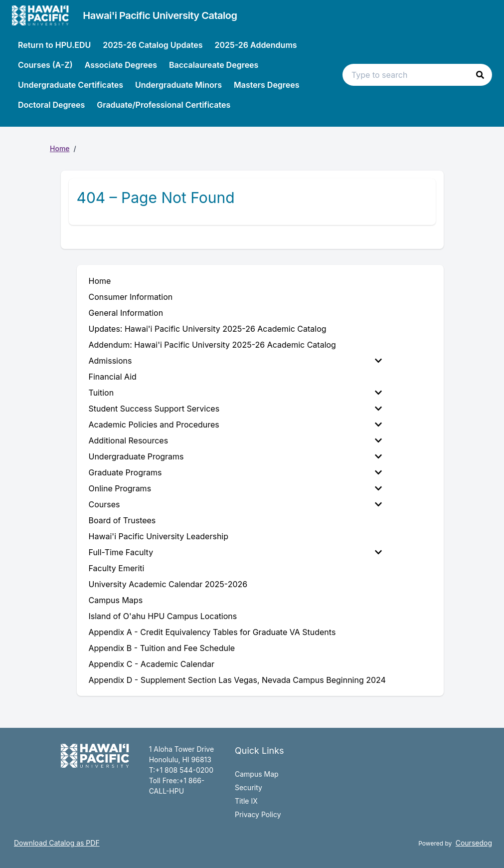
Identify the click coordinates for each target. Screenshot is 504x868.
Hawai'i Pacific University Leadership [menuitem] (159, 536)
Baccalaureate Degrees (214, 65)
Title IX (246, 801)
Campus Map (257, 774)
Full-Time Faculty (235, 552)
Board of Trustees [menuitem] (122, 520)
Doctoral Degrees (51, 105)
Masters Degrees (267, 85)
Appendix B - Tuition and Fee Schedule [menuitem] (162, 648)
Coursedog (474, 843)
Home (60, 148)
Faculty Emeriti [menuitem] (117, 568)
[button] (480, 75)
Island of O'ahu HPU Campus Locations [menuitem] (163, 616)
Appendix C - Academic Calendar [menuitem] (152, 664)
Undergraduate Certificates (71, 85)
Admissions (235, 361)
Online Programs (235, 488)
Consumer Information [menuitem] (131, 297)
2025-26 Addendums (255, 45)
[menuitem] (237, 361)
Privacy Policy (258, 814)
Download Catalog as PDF (57, 843)
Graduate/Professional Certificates (164, 105)
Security (249, 787)
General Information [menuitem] (126, 313)
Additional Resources (235, 440)
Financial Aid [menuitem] (113, 377)
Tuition (235, 393)
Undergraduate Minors (178, 85)
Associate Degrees (121, 65)
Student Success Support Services (235, 409)
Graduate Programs (235, 472)
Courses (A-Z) (45, 65)
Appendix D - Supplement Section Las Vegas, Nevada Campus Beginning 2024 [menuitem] (237, 680)
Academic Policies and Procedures (235, 425)
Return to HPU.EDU (54, 45)
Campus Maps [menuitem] (116, 600)
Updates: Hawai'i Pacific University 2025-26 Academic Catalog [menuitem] (208, 329)
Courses (235, 504)
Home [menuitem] (100, 281)
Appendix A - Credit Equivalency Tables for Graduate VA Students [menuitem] (212, 632)
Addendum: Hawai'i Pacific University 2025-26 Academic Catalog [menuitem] (212, 345)
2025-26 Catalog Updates (153, 45)
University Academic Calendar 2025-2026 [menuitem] (168, 584)
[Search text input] (417, 75)
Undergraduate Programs (235, 456)
